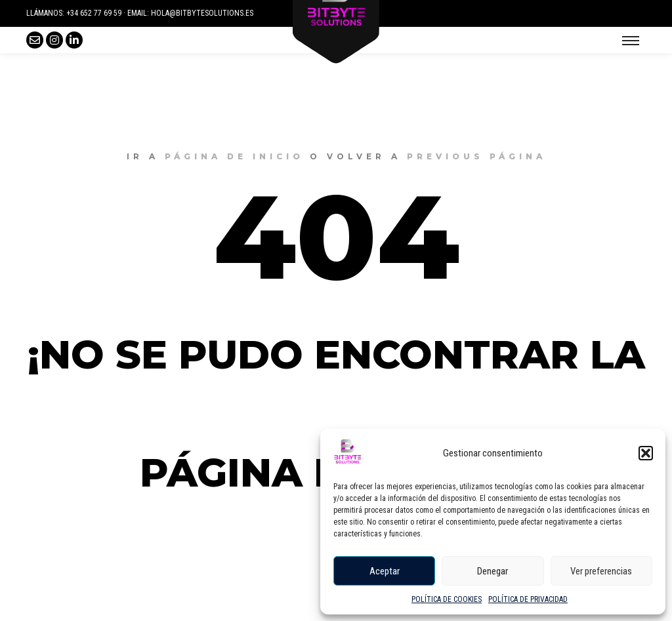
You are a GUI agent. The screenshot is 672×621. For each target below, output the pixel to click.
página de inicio (234, 156)
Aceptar (385, 571)
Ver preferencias (601, 571)
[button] (646, 453)
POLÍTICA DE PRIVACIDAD (528, 599)
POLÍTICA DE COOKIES (447, 599)
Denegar (493, 571)
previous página (476, 156)
